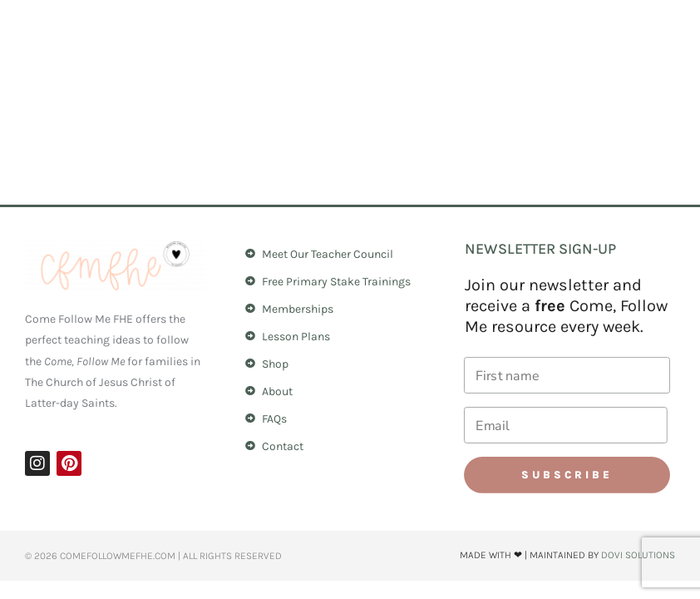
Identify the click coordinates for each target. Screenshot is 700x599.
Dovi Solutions (638, 555)
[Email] (566, 425)
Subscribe (567, 475)
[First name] (567, 375)
